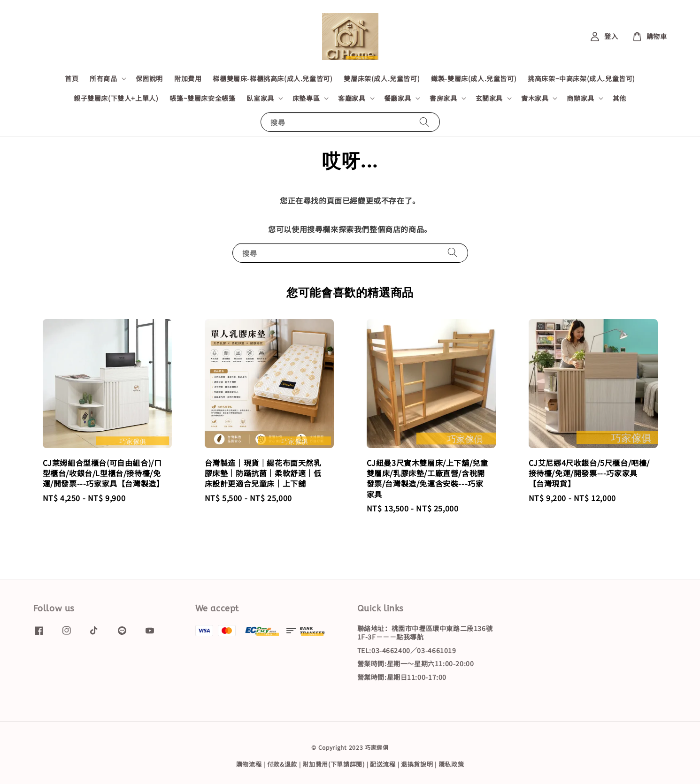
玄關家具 (489, 98)
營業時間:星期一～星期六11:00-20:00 (416, 663)
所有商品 (103, 78)
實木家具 (535, 98)
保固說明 (149, 78)
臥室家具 (260, 98)
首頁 (72, 78)
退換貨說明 (417, 764)
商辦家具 (580, 98)
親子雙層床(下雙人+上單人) (116, 98)
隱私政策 (451, 764)
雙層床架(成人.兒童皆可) (382, 78)
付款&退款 (282, 764)
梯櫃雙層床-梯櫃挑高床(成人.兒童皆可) (273, 78)
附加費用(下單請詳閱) (334, 764)
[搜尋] (424, 122)
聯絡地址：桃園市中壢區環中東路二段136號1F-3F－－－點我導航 (425, 633)
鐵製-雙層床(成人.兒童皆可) (474, 78)
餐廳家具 (398, 98)
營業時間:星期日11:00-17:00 (402, 677)
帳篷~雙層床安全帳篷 (202, 98)
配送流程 (383, 764)
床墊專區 (306, 98)
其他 (619, 98)
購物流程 (249, 764)
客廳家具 (352, 98)
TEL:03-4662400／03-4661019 (407, 650)
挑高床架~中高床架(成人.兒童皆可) (581, 78)
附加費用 (188, 78)
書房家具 (443, 98)
